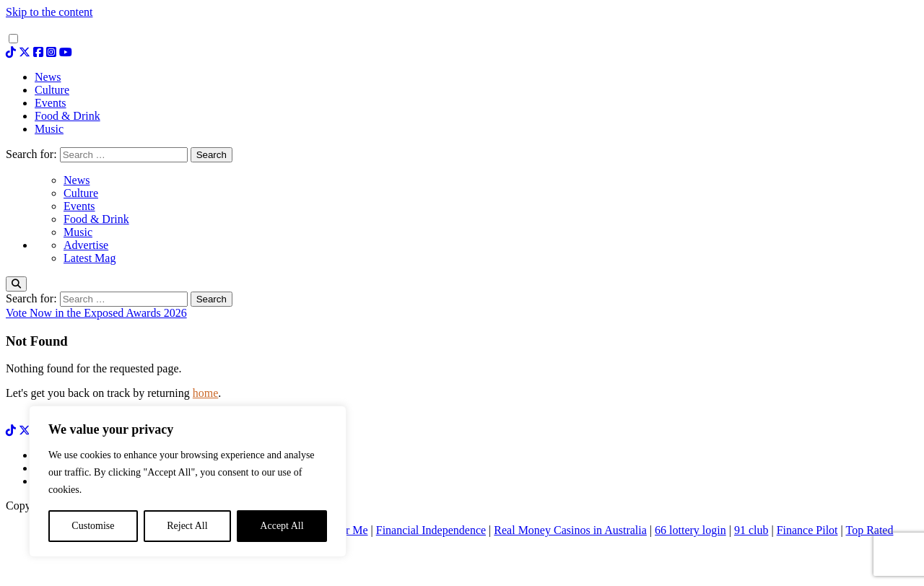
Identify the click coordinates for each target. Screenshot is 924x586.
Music (78, 232)
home (206, 393)
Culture (81, 193)
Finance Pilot (807, 530)
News (77, 180)
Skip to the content (49, 12)
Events (79, 206)
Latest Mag (90, 258)
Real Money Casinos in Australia (570, 530)
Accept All (282, 526)
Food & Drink (96, 219)
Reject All (187, 526)
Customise (93, 526)
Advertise (86, 245)
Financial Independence (431, 530)
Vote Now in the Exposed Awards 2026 (96, 313)
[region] (188, 481)
